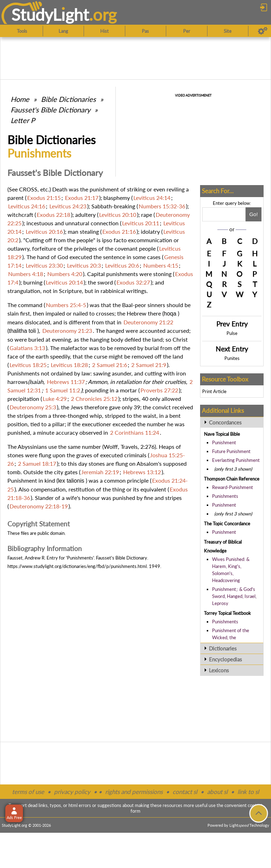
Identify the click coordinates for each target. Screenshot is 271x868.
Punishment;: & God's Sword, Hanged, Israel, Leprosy (234, 596)
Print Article (214, 391)
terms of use (28, 792)
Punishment (224, 442)
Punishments (225, 496)
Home (20, 99)
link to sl (248, 792)
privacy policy (72, 792)
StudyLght (50, 14)
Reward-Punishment (233, 487)
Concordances (225, 422)
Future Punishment (231, 451)
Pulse (232, 333)
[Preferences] (263, 31)
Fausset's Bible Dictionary (50, 110)
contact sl (185, 792)
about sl (217, 792)
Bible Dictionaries (68, 99)
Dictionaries (223, 648)
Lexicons (219, 670)
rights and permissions (134, 792)
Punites (232, 358)
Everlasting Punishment (236, 460)
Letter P (23, 120)
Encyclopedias (225, 659)
